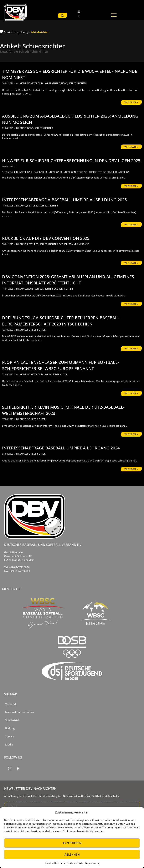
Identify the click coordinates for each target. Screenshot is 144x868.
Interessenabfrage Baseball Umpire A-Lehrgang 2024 (61, 448)
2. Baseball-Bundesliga (46, 172)
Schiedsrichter (78, 83)
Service (10, 736)
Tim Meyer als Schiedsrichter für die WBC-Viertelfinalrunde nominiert (70, 74)
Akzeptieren (72, 843)
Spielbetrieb (13, 720)
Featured (55, 83)
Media (9, 745)
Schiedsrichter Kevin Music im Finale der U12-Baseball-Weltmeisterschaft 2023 (63, 410)
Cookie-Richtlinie (55, 863)
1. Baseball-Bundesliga (16, 172)
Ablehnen (72, 854)
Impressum (92, 863)
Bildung (23, 32)
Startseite (10, 32)
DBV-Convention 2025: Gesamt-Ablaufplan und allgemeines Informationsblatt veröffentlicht (68, 280)
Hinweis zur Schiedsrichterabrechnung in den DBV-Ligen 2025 (71, 161)
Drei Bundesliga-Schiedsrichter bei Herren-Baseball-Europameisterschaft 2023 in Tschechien (61, 321)
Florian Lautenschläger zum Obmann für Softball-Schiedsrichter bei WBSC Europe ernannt (60, 365)
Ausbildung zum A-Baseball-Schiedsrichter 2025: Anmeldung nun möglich (70, 119)
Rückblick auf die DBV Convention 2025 (46, 238)
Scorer (64, 244)
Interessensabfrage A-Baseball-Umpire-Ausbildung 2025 (64, 200)
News (65, 83)
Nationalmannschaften (19, 712)
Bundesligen (68, 172)
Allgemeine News (27, 83)
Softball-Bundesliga (116, 172)
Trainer (74, 244)
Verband (84, 244)
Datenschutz (75, 863)
